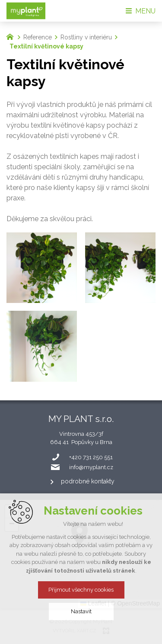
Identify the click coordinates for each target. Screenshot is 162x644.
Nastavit (81, 611)
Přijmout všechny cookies (81, 590)
